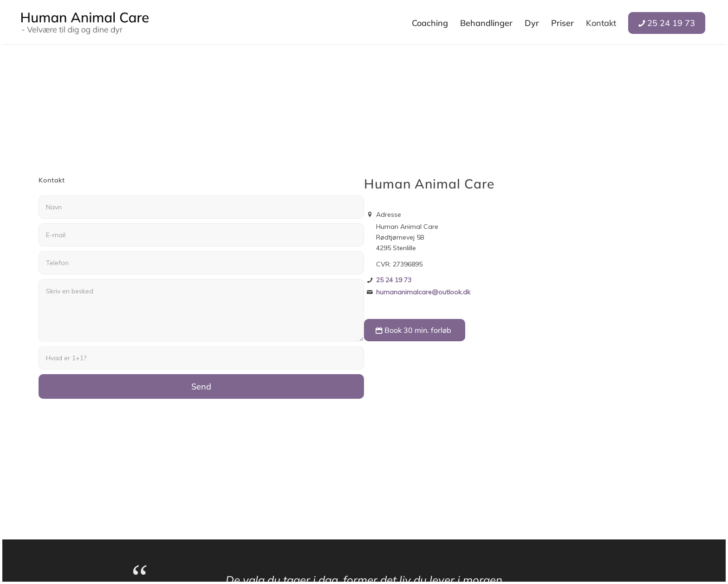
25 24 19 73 (394, 280)
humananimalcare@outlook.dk (423, 292)
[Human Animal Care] (85, 23)
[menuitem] (430, 23)
